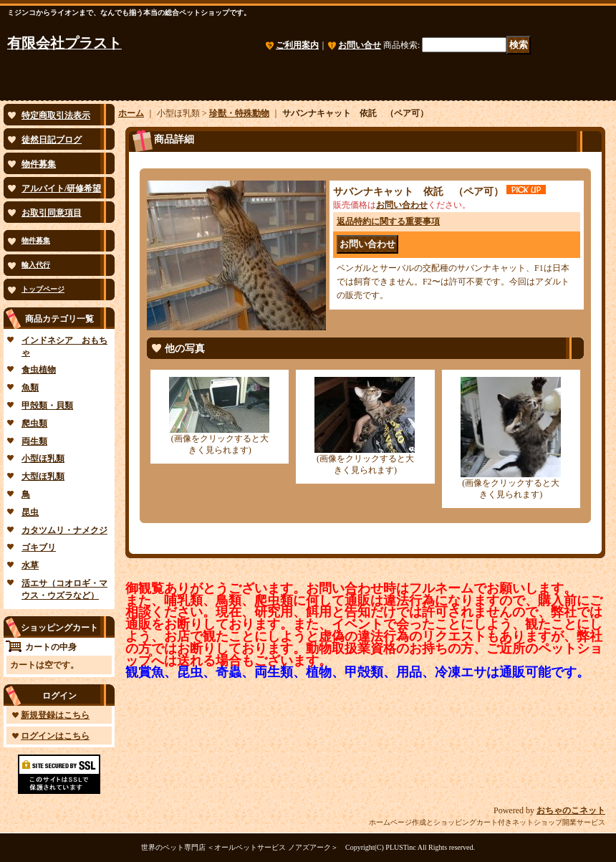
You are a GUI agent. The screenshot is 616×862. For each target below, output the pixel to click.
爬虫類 (34, 423)
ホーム (131, 113)
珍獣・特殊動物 (239, 113)
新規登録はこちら (55, 715)
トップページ (43, 289)
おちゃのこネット (571, 810)
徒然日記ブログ (52, 140)
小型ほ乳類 (43, 459)
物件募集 (39, 164)
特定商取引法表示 (56, 115)
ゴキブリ (39, 547)
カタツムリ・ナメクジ (64, 530)
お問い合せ (360, 45)
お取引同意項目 (52, 213)
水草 (30, 565)
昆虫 (30, 512)
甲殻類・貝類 (47, 406)
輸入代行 (36, 265)
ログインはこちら (55, 736)
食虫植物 (39, 370)
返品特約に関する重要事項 (388, 221)
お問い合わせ (402, 205)
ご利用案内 (297, 45)
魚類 (30, 388)
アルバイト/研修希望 (61, 188)
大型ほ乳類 (43, 477)
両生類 (34, 441)
